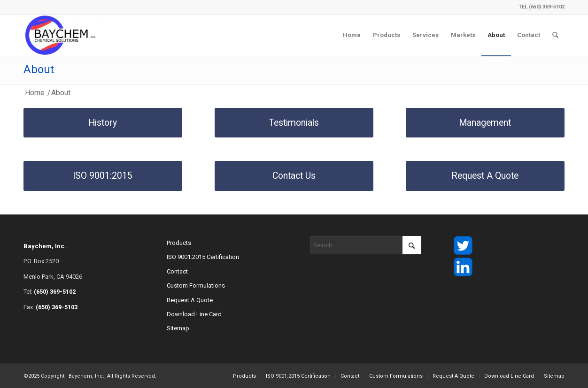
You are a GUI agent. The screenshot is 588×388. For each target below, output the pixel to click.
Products (179, 243)
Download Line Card (194, 314)
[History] (103, 123)
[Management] (485, 123)
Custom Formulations (196, 285)
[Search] (555, 35)
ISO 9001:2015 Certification (203, 257)
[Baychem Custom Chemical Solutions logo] (61, 35)
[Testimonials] (294, 123)
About (39, 69)
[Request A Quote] (485, 176)
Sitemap (178, 328)
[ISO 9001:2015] (103, 176)
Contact (177, 271)
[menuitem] (352, 35)
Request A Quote (190, 300)
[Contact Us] (294, 176)
